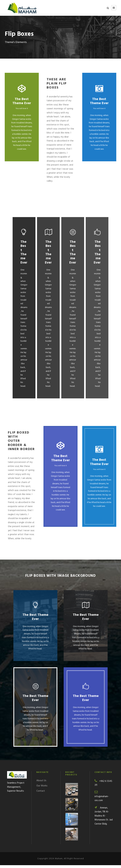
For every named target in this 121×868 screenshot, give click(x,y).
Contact (41, 794)
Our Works (42, 789)
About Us (41, 783)
